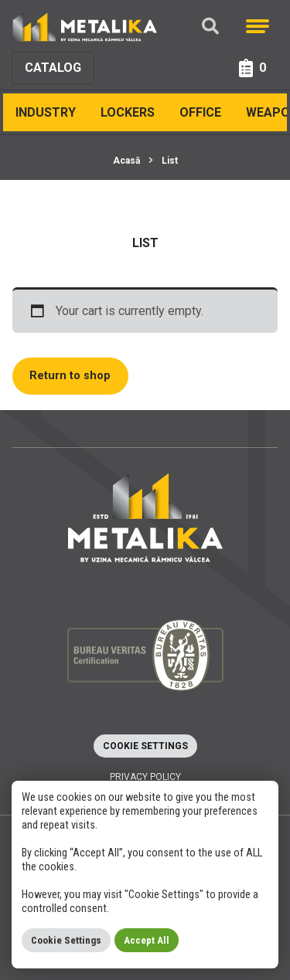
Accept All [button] (147, 940)
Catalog (53, 68)
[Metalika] (85, 26)
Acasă (126, 161)
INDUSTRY (46, 112)
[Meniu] (258, 26)
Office (200, 112)
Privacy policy (145, 777)
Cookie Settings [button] (145, 746)
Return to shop (70, 376)
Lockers (128, 112)
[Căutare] (210, 27)
